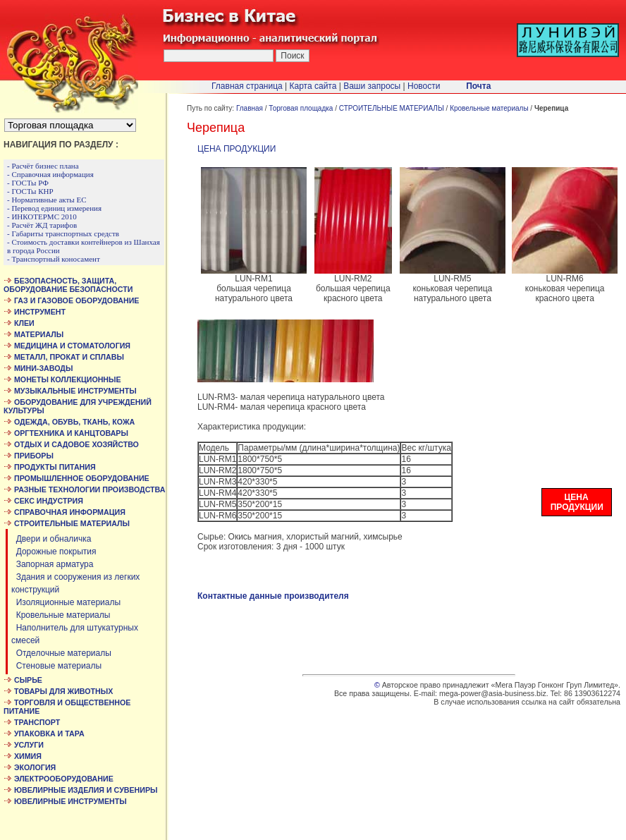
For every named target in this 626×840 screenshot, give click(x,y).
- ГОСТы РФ (28, 183)
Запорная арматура (52, 564)
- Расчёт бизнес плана (43, 166)
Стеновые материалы (56, 666)
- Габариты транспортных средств (63, 233)
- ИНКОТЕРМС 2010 (42, 217)
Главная (250, 108)
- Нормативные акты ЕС (47, 200)
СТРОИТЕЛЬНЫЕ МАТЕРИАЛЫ (392, 108)
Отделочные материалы (61, 653)
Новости (424, 86)
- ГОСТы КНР (30, 191)
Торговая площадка (301, 108)
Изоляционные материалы (66, 602)
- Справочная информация (50, 174)
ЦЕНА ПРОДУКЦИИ (237, 149)
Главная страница (247, 86)
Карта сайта (313, 86)
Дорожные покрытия (54, 552)
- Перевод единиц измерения (54, 208)
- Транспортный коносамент (54, 259)
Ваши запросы (372, 86)
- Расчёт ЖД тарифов (42, 225)
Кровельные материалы (61, 615)
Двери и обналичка (51, 539)
